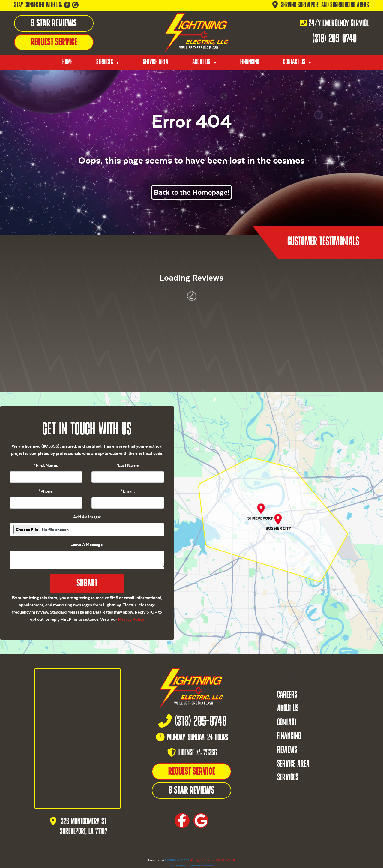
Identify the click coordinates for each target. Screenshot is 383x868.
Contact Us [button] (295, 62)
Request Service (54, 43)
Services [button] (105, 62)
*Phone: (46, 491)
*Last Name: (128, 465)
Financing (250, 62)
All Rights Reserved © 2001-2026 (212, 860)
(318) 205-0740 (335, 39)
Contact (287, 723)
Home (67, 62)
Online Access (177, 860)
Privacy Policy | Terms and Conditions (191, 866)
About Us (288, 709)
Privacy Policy (131, 619)
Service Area (156, 62)
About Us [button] (202, 62)
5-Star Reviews (54, 24)
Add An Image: (87, 517)
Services (288, 778)
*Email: (128, 491)
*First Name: (46, 465)
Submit (87, 584)
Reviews (287, 750)
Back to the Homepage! (191, 192)
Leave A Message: (87, 545)
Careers (287, 695)
